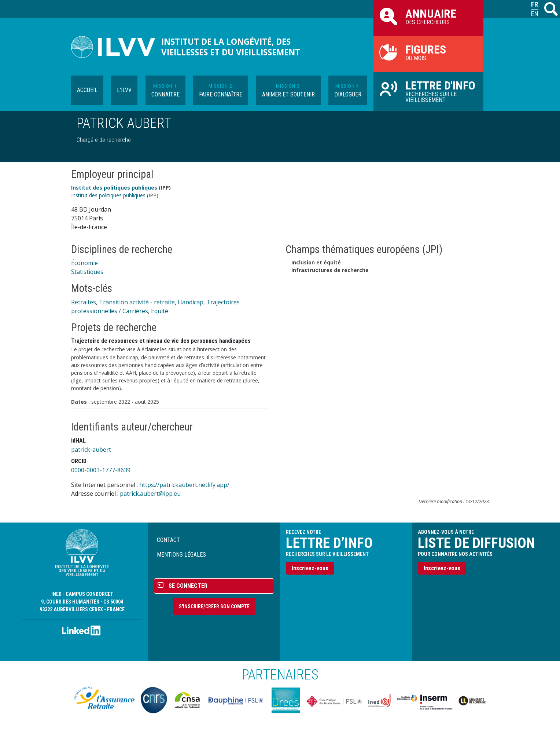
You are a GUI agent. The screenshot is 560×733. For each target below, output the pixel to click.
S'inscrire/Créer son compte (214, 606)
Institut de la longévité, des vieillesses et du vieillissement (231, 47)
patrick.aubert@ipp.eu (150, 494)
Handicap (191, 302)
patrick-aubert (91, 450)
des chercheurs (428, 16)
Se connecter (188, 586)
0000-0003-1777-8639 (101, 470)
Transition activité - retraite (137, 302)
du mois (428, 52)
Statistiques (87, 272)
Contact (168, 540)
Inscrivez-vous (310, 568)
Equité (160, 311)
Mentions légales (181, 555)
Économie (84, 263)
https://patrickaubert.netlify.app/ (184, 485)
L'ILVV (124, 90)
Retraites (84, 302)
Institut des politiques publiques (114, 188)
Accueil (87, 90)
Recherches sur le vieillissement (428, 91)
